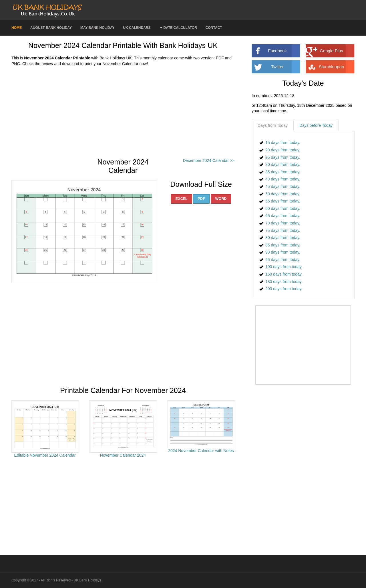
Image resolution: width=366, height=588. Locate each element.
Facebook (284, 51)
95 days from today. (283, 260)
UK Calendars (137, 28)
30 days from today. (283, 164)
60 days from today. (283, 208)
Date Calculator (180, 28)
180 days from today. (284, 282)
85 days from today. (283, 245)
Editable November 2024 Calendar (45, 455)
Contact (214, 28)
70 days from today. (283, 223)
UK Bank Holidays (87, 580)
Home (17, 28)
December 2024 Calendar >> (209, 160)
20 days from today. (283, 150)
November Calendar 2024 (123, 455)
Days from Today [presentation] (273, 125)
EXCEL (182, 199)
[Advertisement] (123, 112)
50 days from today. (283, 194)
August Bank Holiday (51, 28)
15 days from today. (283, 143)
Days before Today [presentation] (316, 125)
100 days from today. (284, 267)
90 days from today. (283, 252)
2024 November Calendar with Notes (201, 451)
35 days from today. (283, 172)
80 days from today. (283, 238)
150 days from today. (284, 274)
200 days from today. (284, 289)
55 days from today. (283, 201)
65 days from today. (283, 216)
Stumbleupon (337, 67)
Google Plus (337, 51)
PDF (201, 199)
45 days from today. (283, 186)
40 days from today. (283, 179)
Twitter (286, 67)
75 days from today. (283, 230)
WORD (221, 199)
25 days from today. (283, 157)
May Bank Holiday (98, 28)
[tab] (273, 126)
